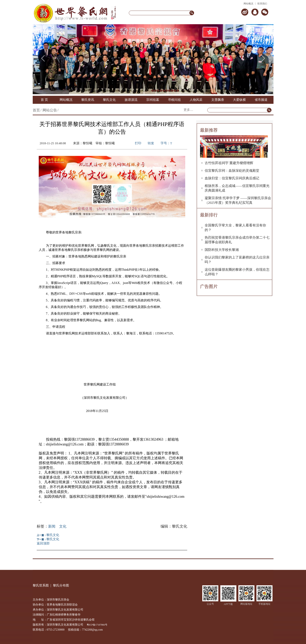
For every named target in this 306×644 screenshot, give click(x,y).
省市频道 (261, 100)
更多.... (188, 110)
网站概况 (248, 4)
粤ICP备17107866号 (97, 625)
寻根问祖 (174, 100)
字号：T (166, 143)
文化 (63, 526)
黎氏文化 (109, 100)
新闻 (52, 526)
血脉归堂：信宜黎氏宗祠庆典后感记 (232, 178)
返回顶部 (43, 543)
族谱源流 (131, 100)
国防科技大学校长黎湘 (222, 250)
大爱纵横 (239, 100)
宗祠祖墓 (153, 100)
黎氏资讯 (88, 100)
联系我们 (262, 4)
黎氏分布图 (61, 585)
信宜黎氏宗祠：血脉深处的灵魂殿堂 (232, 171)
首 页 (44, 100)
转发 (151, 143)
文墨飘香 (218, 100)
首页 (36, 110)
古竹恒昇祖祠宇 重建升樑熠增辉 (229, 163)
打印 (138, 143)
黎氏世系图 (41, 585)
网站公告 (50, 110)
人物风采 (196, 100)
